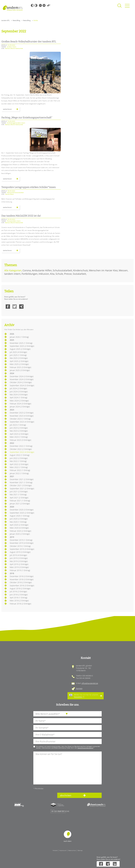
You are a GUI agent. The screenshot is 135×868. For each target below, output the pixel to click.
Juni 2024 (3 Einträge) (19, 392)
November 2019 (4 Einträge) (22, 543)
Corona (27, 270)
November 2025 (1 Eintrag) (21, 343)
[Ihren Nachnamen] (67, 721)
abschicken (66, 795)
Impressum (63, 850)
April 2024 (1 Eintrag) (18, 397)
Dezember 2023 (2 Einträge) (22, 413)
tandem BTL (6, 20)
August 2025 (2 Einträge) (20, 349)
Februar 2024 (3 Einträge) (20, 404)
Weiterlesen (11, 110)
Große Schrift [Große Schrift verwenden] (44, 5)
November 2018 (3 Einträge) (22, 579)
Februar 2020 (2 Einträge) (20, 531)
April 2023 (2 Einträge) (19, 434)
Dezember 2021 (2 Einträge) (22, 479)
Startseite (13, 8)
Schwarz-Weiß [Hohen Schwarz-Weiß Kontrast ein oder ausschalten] (32, 5)
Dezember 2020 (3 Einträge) (22, 510)
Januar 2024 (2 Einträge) (20, 407)
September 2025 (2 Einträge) (22, 346)
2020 (12, 507)
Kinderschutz (81, 270)
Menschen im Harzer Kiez (103, 270)
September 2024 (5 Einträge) (22, 385)
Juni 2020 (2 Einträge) (19, 519)
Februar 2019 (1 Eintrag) (20, 570)
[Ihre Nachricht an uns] (67, 768)
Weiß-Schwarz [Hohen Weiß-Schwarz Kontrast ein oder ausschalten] (36, 5)
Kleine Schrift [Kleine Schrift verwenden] (40, 5)
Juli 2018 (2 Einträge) (18, 591)
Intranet (55, 850)
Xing (21, 307)
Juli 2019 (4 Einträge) (18, 555)
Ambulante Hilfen (42, 270)
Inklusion (44, 274)
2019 (12, 537)
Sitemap (80, 850)
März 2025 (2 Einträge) (19, 364)
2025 (12, 340)
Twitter (15, 307)
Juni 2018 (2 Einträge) (19, 595)
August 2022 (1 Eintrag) (20, 455)
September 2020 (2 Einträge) (22, 513)
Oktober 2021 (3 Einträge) (21, 485)
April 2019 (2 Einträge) (19, 564)
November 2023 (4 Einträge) (22, 416)
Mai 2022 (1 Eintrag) (18, 461)
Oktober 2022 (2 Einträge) (21, 449)
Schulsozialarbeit (62, 270)
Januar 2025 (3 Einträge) (20, 370)
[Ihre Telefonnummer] (67, 741)
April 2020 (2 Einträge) (19, 525)
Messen (123, 270)
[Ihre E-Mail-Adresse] (67, 735)
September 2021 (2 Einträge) (22, 489)
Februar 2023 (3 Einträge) (20, 440)
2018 (12, 573)
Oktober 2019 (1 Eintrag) (20, 546)
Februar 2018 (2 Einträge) (20, 604)
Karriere (79, 688)
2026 (12, 334)
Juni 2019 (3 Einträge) (19, 558)
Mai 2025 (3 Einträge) (19, 358)
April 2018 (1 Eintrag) (18, 598)
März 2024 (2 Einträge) (19, 401)
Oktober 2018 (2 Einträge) (21, 582)
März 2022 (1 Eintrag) (19, 467)
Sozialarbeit (79, 274)
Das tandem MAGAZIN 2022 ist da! (21, 216)
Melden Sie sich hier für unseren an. (86, 696)
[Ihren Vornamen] (67, 728)
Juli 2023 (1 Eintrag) (18, 425)
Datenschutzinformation (85, 748)
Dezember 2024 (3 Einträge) (22, 376)
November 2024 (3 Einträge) (22, 379)
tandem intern (12, 274)
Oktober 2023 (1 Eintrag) (20, 419)
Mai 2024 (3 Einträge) (19, 395)
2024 (12, 373)
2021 (12, 476)
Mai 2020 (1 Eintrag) (18, 522)
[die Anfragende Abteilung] (67, 714)
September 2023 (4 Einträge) (22, 422)
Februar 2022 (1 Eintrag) (20, 470)
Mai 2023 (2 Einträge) (19, 431)
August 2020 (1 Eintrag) (20, 516)
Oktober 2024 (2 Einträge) (21, 382)
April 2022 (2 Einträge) (19, 464)
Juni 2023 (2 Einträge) (19, 428)
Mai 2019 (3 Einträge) (19, 561)
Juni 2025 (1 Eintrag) (18, 355)
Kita (52, 274)
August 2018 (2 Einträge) (20, 588)
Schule (59, 274)
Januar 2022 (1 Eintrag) (19, 473)
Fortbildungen (30, 274)
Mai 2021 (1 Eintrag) (18, 494)
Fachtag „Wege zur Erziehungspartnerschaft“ (27, 118)
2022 (12, 443)
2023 (12, 410)
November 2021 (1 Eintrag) (21, 482)
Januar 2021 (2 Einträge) (20, 504)
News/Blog (16, 20)
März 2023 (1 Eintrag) (19, 437)
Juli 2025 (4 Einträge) (18, 352)
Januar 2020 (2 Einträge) (20, 534)
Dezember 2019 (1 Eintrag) (21, 540)
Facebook (8, 307)
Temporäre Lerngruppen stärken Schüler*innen (28, 187)
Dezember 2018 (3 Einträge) (22, 576)
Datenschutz (72, 850)
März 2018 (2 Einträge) (19, 601)
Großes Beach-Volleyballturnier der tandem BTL (29, 42)
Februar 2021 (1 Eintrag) (20, 501)
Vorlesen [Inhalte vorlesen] (49, 5)
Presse (68, 274)
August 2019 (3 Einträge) (20, 552)
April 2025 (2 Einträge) (19, 361)
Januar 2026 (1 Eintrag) (19, 337)
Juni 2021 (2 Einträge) (19, 492)
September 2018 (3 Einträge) (22, 586)
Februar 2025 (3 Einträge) (20, 367)
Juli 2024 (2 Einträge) (18, 388)
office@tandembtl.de (90, 683)
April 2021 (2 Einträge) (19, 498)
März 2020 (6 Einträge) (19, 528)
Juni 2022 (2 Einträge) (19, 458)
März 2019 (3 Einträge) (19, 567)
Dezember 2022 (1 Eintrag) (21, 446)
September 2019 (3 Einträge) (22, 549)
